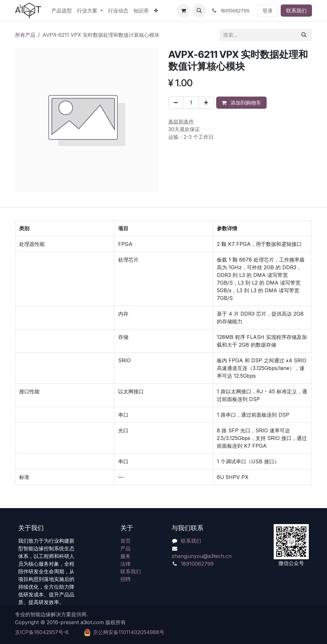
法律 (125, 564)
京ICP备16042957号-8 (42, 632)
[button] (199, 11)
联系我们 (296, 11)
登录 (268, 11)
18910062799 (197, 564)
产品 (125, 548)
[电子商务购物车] (183, 11)
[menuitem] (62, 11)
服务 (125, 556)
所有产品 (25, 35)
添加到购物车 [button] (241, 103)
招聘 (125, 579)
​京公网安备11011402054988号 (129, 632)
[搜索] (304, 35)
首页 (125, 541)
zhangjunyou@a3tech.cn (202, 556)
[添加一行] (206, 103)
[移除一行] (176, 103)
